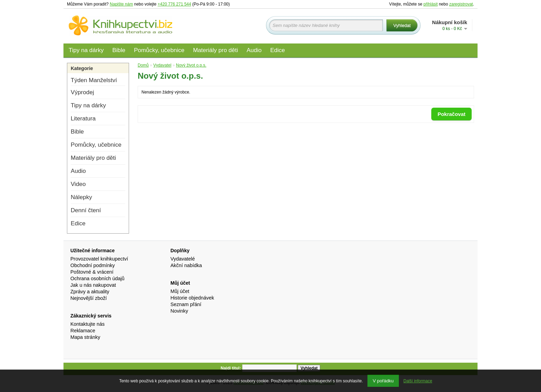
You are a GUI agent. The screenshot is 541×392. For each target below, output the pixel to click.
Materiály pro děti (215, 50)
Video (78, 184)
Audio (254, 50)
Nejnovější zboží (89, 298)
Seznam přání (186, 304)
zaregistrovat (461, 4)
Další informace (418, 381)
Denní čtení (86, 210)
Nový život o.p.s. (191, 65)
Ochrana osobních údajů (97, 278)
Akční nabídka (186, 265)
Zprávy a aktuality (90, 292)
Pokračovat (451, 114)
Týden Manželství (94, 80)
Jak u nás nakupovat (93, 285)
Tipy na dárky (86, 50)
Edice (278, 50)
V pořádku (383, 381)
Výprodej (82, 92)
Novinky (179, 311)
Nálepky (81, 197)
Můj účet (180, 291)
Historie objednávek (192, 298)
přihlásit (430, 4)
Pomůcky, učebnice (159, 50)
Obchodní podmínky (93, 265)
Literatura (83, 119)
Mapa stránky (85, 337)
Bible (119, 50)
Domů (143, 65)
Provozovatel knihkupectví (99, 259)
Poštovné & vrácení (92, 272)
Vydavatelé (183, 259)
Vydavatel (162, 65)
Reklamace (83, 331)
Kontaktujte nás (87, 324)
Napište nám (121, 4)
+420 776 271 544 (174, 4)
